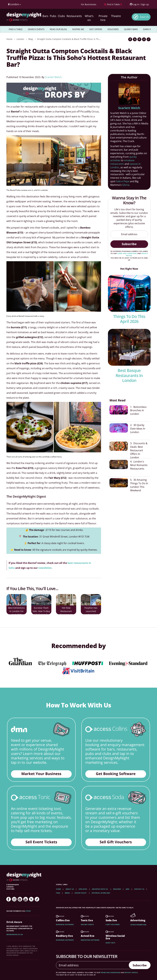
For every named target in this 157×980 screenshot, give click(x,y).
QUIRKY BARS (131, 29)
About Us (70, 889)
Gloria (126, 185)
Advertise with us (100, 889)
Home (9, 39)
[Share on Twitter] (135, 39)
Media (67, 893)
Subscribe (129, 244)
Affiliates (83, 889)
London (20, 39)
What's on (89, 18)
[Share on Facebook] (130, 39)
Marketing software (90, 940)
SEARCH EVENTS (36, 29)
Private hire (103, 18)
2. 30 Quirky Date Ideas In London (138, 428)
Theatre (116, 16)
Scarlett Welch (53, 77)
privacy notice (131, 972)
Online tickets (87, 924)
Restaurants (74, 16)
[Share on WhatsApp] (144, 39)
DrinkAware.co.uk (15, 934)
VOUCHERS (113, 29)
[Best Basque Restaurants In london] (129, 347)
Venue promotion (138, 925)
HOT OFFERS (96, 29)
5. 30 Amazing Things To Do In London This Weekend (139, 481)
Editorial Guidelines (101, 893)
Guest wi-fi (110, 943)
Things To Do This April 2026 (129, 319)
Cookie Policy (81, 893)
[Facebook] (9, 899)
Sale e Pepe (123, 181)
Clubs (61, 16)
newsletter (45, 568)
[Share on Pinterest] (139, 39)
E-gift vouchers (113, 924)
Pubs (53, 16)
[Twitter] (31, 899)
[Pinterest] (20, 899)
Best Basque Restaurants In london (129, 375)
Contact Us (139, 889)
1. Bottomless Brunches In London (138, 410)
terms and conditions (127, 253)
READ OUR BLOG (58, 29)
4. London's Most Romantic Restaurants (139, 462)
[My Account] (139, 4)
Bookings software (65, 924)
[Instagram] (14, 899)
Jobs (128, 889)
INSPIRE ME (78, 29)
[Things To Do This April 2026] (129, 293)
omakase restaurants (122, 162)
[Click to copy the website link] (149, 39)
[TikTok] (37, 899)
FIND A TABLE (16, 29)
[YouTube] (26, 899)
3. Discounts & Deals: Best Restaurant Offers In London (139, 448)
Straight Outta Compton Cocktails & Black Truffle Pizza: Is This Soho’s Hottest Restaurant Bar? (85, 39)
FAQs (58, 893)
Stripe (28, 911)
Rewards (117, 889)
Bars (45, 16)
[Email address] (129, 234)
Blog (31, 39)
